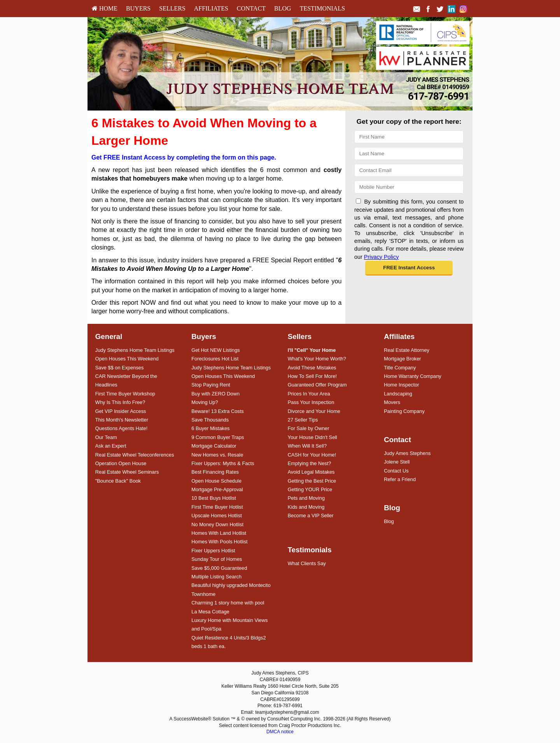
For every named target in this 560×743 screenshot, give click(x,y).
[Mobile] (409, 187)
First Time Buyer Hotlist (217, 507)
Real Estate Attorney (407, 350)
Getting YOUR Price (310, 489)
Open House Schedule (216, 481)
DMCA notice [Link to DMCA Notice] (280, 732)
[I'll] (312, 350)
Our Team (106, 437)
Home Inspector (401, 385)
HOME (105, 8)
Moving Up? (205, 402)
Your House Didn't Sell (312, 437)
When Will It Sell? (307, 446)
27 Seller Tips (303, 420)
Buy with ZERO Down (215, 394)
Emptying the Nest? (310, 463)
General (109, 336)
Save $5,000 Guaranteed (219, 568)
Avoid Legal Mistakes (311, 472)
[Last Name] (409, 154)
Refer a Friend (400, 479)
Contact (251, 8)
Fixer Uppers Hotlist (213, 551)
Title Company (400, 368)
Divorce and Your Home (314, 411)
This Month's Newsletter (122, 420)
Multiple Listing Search (216, 577)
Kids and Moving (306, 507)
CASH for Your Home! (312, 455)
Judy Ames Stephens (407, 453)
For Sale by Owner (309, 428)
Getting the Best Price (312, 481)
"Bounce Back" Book (118, 481)
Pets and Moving (306, 498)
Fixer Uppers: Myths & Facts (223, 463)
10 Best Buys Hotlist (214, 498)
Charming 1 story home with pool (228, 603)
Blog (283, 8)
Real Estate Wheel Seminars (127, 472)
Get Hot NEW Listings (215, 350)
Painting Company (404, 411)
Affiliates (211, 8)
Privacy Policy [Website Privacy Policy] (381, 257)
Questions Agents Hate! (121, 428)
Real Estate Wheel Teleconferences (135, 455)
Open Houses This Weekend (127, 359)
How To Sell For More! (312, 376)
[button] (409, 268)
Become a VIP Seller (311, 516)
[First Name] (409, 137)
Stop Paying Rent (211, 385)
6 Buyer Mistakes (210, 428)
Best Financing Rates (215, 472)
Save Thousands (210, 420)
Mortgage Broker (402, 359)
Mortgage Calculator (214, 446)
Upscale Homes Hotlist (216, 516)
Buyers (138, 8)
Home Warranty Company (412, 376)
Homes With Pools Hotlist (219, 542)
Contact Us (396, 471)
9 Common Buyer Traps (218, 437)
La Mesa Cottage (210, 612)
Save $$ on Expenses (120, 368)
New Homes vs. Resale (217, 455)
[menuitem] (105, 9)
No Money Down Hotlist (217, 524)
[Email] (409, 170)
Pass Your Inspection (311, 402)
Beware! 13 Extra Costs (217, 411)
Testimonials (322, 8)
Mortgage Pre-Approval (217, 489)
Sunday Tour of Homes (217, 559)
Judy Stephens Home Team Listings (135, 350)
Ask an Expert (111, 446)
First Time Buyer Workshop (125, 394)
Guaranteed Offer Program (317, 385)
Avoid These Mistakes (312, 368)
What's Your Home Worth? (317, 359)
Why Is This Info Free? (120, 402)
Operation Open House (121, 463)
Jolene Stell (397, 462)
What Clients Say (307, 563)
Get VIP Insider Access (121, 411)
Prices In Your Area (309, 394)
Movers (392, 402)
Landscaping (398, 394)
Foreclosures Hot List (215, 359)
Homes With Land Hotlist (219, 533)
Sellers (172, 8)
